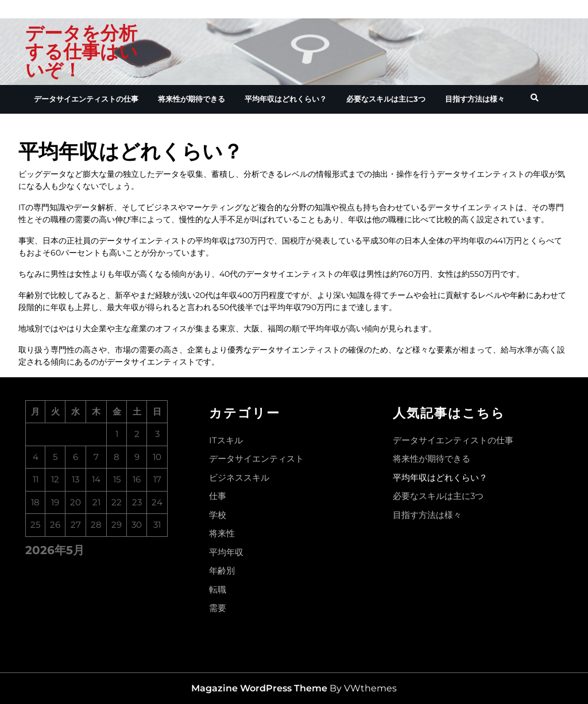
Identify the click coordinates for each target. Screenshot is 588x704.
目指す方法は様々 (475, 99)
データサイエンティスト (256, 459)
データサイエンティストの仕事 (86, 99)
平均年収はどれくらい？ (286, 99)
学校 (218, 515)
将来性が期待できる (192, 99)
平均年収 (226, 552)
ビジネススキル (239, 477)
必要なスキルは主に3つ (386, 99)
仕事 (218, 496)
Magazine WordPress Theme (259, 688)
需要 (218, 608)
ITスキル (226, 440)
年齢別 (222, 570)
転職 (218, 589)
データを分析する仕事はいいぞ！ (82, 51)
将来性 (222, 533)
